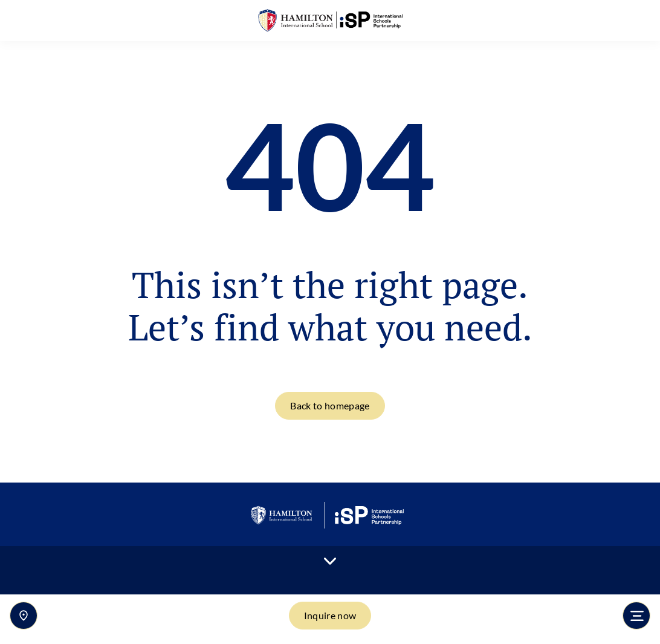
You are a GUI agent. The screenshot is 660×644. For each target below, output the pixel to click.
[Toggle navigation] (636, 616)
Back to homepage (330, 405)
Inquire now (330, 615)
